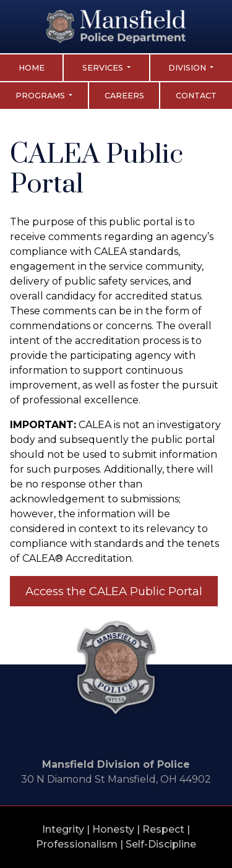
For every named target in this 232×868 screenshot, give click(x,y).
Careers (124, 96)
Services (104, 68)
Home (32, 68)
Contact (196, 96)
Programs (41, 96)
